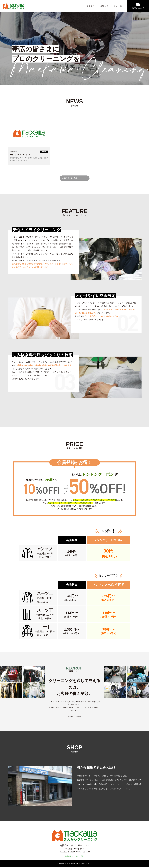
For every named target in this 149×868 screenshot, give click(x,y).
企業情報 (91, 6)
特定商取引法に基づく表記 (75, 857)
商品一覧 (118, 6)
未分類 (44, 152)
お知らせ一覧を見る (70, 179)
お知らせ (104, 6)
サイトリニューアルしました (20, 155)
